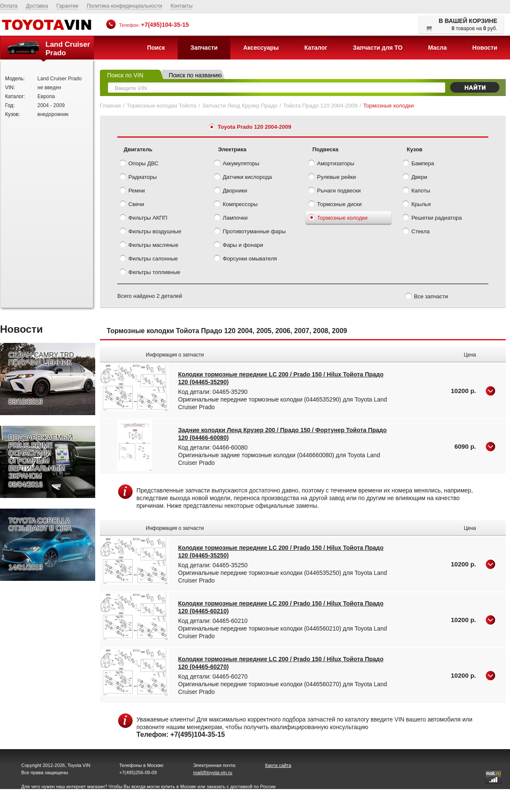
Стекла (416, 232)
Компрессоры (236, 205)
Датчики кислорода (243, 178)
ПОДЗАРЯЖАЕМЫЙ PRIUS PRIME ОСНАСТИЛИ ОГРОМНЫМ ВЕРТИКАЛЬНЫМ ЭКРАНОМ (41, 461)
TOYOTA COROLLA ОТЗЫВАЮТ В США (40, 544)
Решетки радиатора (432, 218)
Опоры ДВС (139, 164)
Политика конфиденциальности (124, 6)
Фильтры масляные (149, 246)
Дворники (231, 191)
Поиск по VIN (125, 75)
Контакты (181, 6)
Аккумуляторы (237, 164)
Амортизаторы (331, 164)
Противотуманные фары (250, 232)
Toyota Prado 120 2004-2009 (254, 127)
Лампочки (231, 218)
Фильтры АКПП (144, 218)
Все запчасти (427, 297)
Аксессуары (261, 48)
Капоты (416, 191)
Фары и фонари (239, 246)
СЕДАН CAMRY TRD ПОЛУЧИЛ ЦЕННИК (41, 379)
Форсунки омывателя (246, 259)
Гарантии (67, 6)
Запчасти (204, 48)
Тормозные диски (335, 205)
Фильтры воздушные (150, 232)
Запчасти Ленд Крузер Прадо (239, 106)
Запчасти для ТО (378, 48)
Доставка (37, 6)
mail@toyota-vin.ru (213, 772)
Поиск (156, 48)
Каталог (316, 48)
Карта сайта (278, 765)
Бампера (418, 164)
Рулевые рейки (332, 178)
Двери (415, 178)
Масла (437, 48)
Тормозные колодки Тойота (161, 106)
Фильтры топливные (150, 273)
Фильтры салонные (149, 259)
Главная (110, 106)
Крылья (417, 205)
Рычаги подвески (335, 191)
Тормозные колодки (338, 218)
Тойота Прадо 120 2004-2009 (320, 106)
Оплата (9, 6)
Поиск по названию (195, 75)
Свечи (132, 205)
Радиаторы (138, 178)
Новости (485, 48)
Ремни (132, 191)
